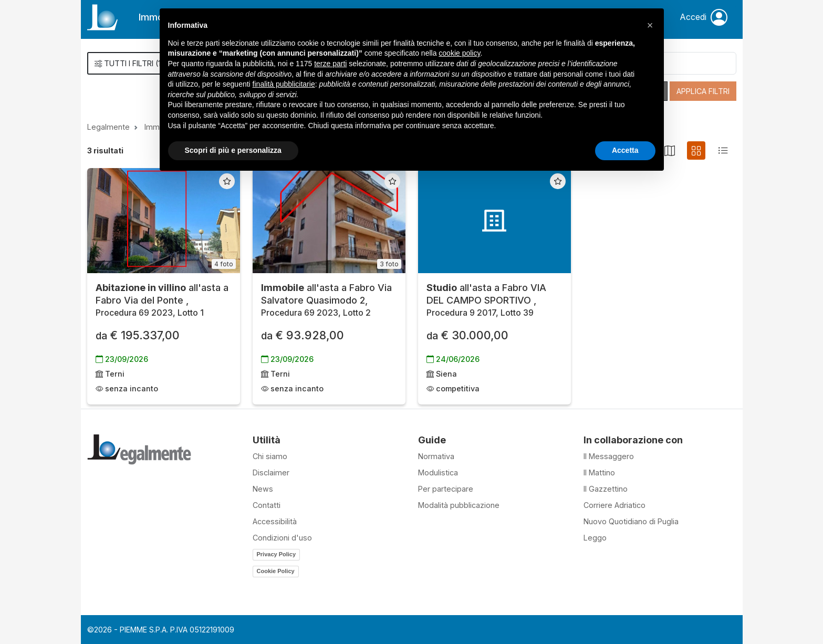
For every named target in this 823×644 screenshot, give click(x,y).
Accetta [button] (625, 150)
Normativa (436, 456)
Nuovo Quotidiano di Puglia (631, 521)
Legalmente (108, 127)
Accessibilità (275, 521)
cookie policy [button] (459, 53)
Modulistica (438, 472)
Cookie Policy (276, 571)
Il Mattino (599, 472)
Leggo (595, 538)
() (129, 63)
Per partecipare (446, 489)
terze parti (330, 64)
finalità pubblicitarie (284, 84)
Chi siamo (270, 456)
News (263, 489)
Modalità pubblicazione (459, 505)
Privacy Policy (277, 554)
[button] (650, 25)
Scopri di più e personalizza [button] (233, 150)
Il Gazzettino (606, 489)
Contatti (267, 505)
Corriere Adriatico (614, 505)
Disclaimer (271, 472)
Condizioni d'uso (282, 538)
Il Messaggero (609, 456)
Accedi (704, 17)
